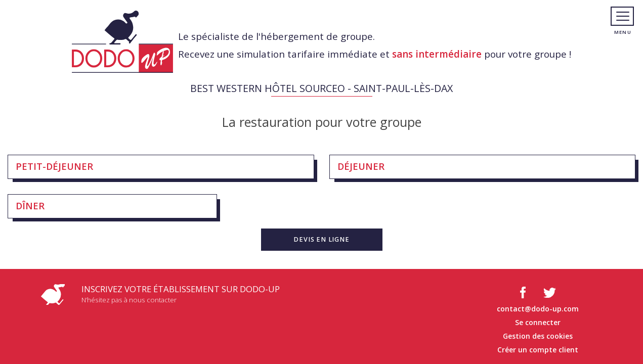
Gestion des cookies (538, 336)
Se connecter (538, 322)
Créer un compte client (538, 350)
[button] (322, 240)
